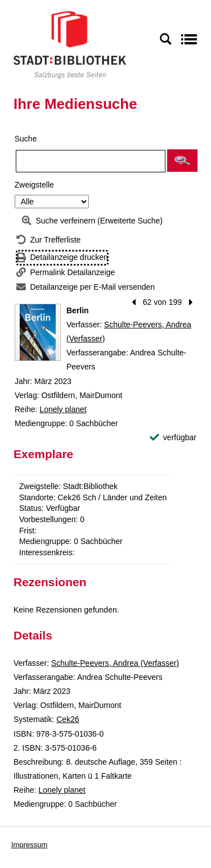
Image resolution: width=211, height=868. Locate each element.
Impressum (29, 845)
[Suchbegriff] (91, 161)
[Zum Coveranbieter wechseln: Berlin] (38, 332)
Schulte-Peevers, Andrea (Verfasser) (115, 663)
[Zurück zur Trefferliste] (48, 240)
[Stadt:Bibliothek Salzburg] (70, 44)
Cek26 (68, 719)
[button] (182, 161)
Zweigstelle (34, 185)
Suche (26, 139)
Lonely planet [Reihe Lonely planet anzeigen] (63, 409)
